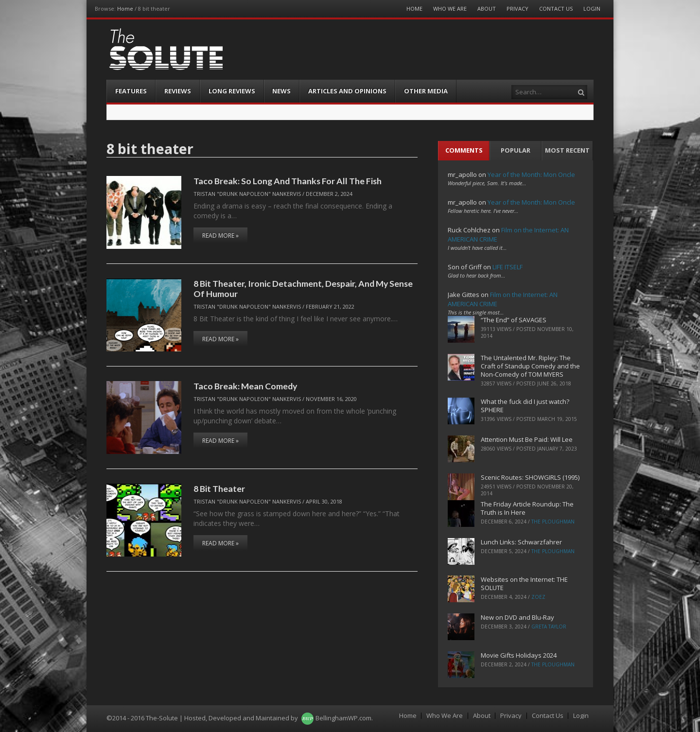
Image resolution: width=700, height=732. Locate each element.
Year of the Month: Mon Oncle (531, 174)
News (281, 91)
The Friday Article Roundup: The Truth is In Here (527, 508)
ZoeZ (538, 597)
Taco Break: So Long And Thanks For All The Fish (288, 181)
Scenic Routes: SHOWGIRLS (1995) (530, 477)
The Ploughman (553, 522)
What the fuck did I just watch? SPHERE (525, 406)
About (487, 9)
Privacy (517, 9)
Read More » (220, 235)
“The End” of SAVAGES (514, 320)
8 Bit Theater (219, 488)
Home (125, 9)
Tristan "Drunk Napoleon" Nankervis (247, 194)
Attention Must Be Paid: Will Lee (527, 439)
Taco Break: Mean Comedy (245, 386)
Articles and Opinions (347, 91)
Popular (516, 150)
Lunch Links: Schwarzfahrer (521, 542)
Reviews (178, 91)
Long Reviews (232, 91)
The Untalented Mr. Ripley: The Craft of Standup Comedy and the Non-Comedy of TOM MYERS (530, 366)
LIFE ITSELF (507, 267)
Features (131, 91)
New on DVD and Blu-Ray (517, 617)
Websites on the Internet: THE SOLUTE (524, 584)
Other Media (426, 91)
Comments (464, 150)
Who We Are (450, 9)
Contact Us (556, 9)
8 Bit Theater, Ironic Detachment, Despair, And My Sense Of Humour (303, 288)
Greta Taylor (549, 627)
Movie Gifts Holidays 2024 (519, 655)
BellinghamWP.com (343, 718)
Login (592, 9)
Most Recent (567, 150)
